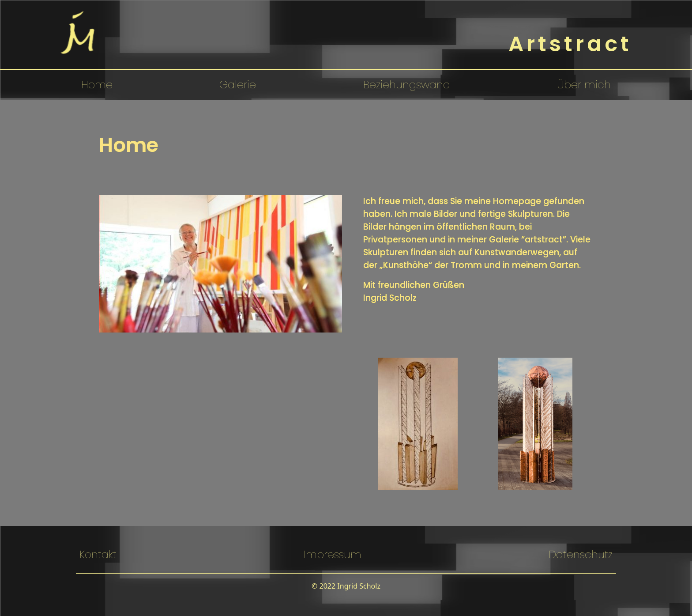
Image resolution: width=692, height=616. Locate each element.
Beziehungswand (407, 85)
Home (97, 85)
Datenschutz (581, 554)
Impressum (333, 554)
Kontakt (98, 554)
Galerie (238, 85)
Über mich (584, 85)
